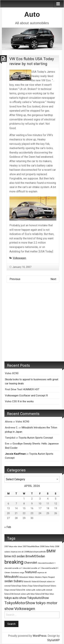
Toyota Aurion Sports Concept (36, 438)
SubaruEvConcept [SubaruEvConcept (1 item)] (39, 582)
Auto (32, 14)
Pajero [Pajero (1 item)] (45, 577)
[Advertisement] (32, 325)
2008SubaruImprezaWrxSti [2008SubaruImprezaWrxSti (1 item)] (35, 552)
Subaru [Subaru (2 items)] (18, 581)
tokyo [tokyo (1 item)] (52, 594)
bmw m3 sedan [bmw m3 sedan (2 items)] (15, 556)
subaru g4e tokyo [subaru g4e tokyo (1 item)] (28, 594)
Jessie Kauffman (15, 454)
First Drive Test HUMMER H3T (22, 389)
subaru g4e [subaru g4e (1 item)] (31, 590)
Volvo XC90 (12, 373)
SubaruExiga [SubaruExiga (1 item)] (16, 586)
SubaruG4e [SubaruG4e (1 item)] (21, 590)
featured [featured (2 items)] (31, 572)
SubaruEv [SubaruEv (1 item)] (27, 582)
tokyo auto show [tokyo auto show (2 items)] (15, 598)
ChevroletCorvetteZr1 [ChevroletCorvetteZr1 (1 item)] (50, 568)
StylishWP (54, 640)
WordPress (40, 636)
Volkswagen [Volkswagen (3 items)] (25, 609)
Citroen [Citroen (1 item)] (7, 573)
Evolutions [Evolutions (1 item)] (15, 573)
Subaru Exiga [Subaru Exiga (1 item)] (27, 586)
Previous (15, 279)
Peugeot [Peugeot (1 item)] (51, 577)
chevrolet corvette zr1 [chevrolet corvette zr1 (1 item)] (32, 568)
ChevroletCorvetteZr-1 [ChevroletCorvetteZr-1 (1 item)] (47, 563)
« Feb (8, 527)
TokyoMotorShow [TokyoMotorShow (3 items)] (20, 603)
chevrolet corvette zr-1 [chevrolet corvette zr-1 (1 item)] (13, 568)
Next (53, 279)
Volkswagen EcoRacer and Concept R (26, 396)
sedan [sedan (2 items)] (9, 581)
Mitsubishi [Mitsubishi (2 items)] (12, 577)
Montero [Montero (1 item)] (38, 577)
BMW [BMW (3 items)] (51, 551)
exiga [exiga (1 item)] (22, 573)
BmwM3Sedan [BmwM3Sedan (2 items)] (35, 556)
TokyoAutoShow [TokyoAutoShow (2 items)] (38, 598)
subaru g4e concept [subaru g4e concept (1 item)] (44, 590)
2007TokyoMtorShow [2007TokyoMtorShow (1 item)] (31, 547)
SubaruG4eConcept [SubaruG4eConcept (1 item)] (12, 594)
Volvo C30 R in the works (19, 401)
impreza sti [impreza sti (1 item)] (42, 573)
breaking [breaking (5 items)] (14, 562)
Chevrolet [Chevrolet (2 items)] (31, 563)
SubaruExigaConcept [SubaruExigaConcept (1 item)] (42, 586)
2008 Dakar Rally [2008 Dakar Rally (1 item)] (47, 547)
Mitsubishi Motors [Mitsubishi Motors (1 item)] (27, 577)
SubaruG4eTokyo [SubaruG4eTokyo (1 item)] (42, 594)
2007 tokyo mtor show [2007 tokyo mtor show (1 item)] (13, 547)
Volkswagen (19, 258)
